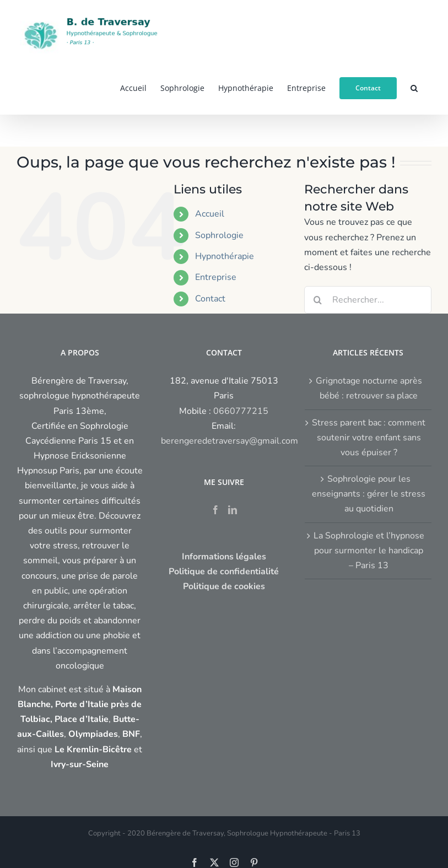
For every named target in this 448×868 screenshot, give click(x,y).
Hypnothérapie (225, 256)
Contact (210, 299)
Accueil (210, 214)
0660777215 (241, 411)
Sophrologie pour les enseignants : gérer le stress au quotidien (369, 494)
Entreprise (216, 277)
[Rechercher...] (368, 300)
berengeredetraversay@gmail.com (230, 441)
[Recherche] (318, 300)
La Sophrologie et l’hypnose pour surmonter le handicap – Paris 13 (369, 551)
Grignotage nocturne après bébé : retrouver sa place (369, 388)
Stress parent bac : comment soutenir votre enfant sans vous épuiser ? (369, 438)
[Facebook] (215, 510)
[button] (414, 87)
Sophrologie (219, 235)
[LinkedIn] (233, 510)
